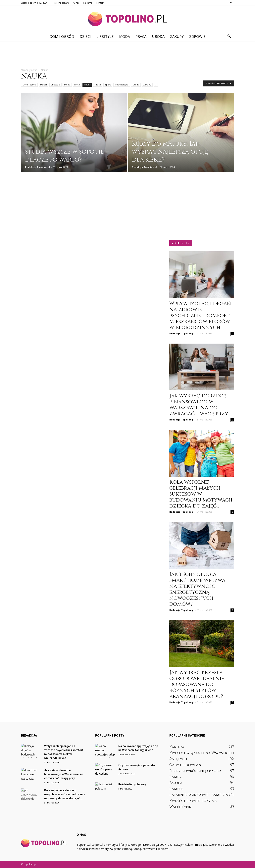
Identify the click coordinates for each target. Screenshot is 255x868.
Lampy (175, 777)
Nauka (87, 85)
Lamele (176, 789)
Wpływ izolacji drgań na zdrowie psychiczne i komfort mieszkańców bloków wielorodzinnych (200, 316)
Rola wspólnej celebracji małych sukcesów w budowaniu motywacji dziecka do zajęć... (201, 494)
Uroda (158, 36)
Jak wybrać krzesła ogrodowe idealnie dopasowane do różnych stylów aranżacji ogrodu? (197, 684)
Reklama (88, 3)
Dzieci (85, 36)
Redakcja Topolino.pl (38, 167)
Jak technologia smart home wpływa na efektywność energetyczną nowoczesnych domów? (197, 589)
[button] (229, 36)
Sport (108, 85)
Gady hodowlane (186, 765)
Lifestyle (105, 36)
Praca (141, 36)
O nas (76, 3)
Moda (125, 36)
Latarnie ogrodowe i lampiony (200, 795)
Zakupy (177, 36)
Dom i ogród (62, 36)
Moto (77, 85)
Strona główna (62, 3)
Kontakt (100, 3)
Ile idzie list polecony (132, 784)
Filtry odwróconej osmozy (196, 771)
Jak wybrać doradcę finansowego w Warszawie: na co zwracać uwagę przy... (200, 405)
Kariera (177, 747)
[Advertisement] (127, 55)
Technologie (122, 85)
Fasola (176, 783)
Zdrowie (197, 36)
